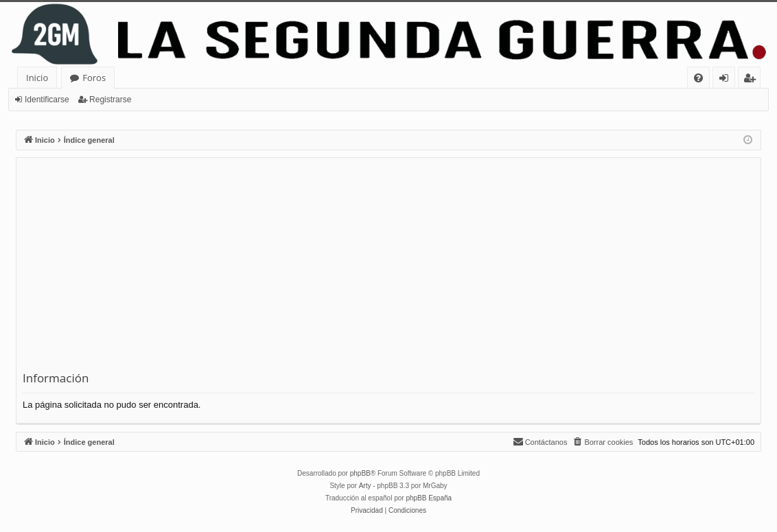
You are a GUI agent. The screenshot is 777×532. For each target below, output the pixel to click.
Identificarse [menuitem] (727, 80)
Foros (94, 78)
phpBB (360, 473)
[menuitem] (698, 78)
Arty (365, 486)
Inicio (37, 78)
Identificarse (47, 100)
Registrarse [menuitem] (752, 80)
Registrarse (110, 100)
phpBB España (429, 498)
